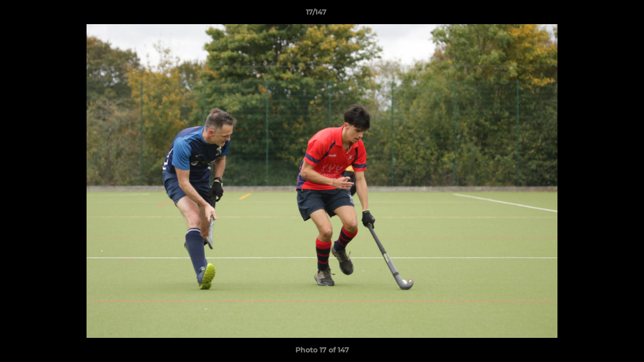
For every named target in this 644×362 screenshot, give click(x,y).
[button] (602, 15)
